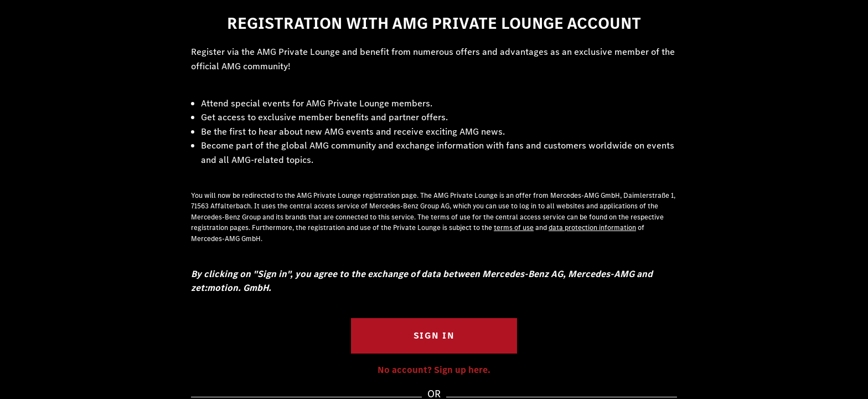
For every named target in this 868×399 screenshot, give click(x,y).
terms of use (514, 227)
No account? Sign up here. (434, 370)
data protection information (592, 227)
